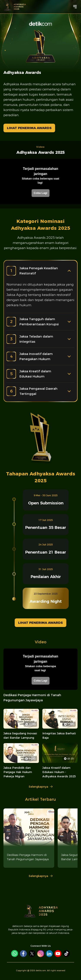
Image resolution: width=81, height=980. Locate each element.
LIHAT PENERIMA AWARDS (29, 128)
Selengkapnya (41, 787)
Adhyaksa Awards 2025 (41, 152)
